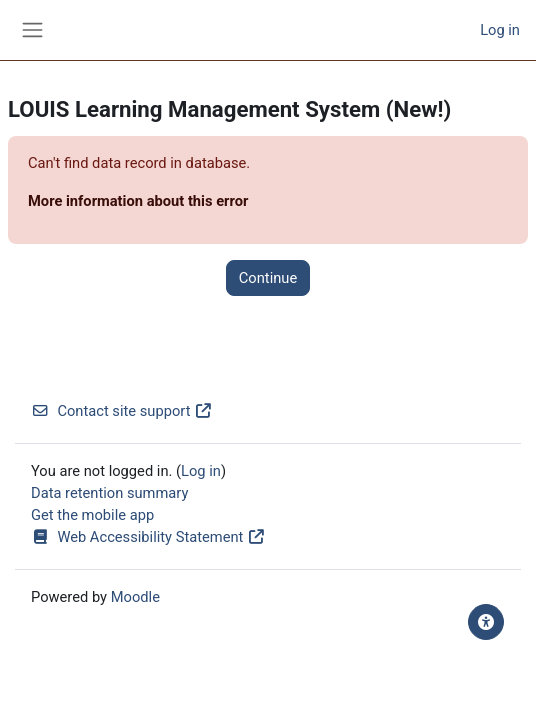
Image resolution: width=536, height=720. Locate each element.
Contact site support (122, 411)
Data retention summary (109, 493)
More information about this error (138, 201)
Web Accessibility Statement (148, 537)
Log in (500, 30)
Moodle (135, 597)
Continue (268, 278)
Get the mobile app (92, 515)
